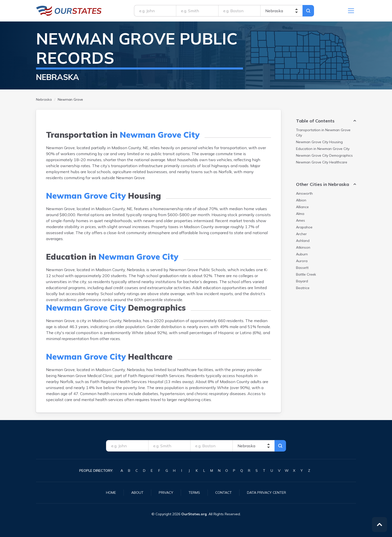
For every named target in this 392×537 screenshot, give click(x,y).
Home (111, 493)
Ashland (303, 241)
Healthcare (322, 162)
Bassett (302, 268)
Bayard (302, 281)
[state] (281, 11)
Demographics (324, 155)
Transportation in (323, 133)
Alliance (302, 207)
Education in (323, 149)
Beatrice (303, 288)
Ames (300, 220)
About (137, 493)
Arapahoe (304, 227)
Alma (300, 214)
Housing (319, 142)
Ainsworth (304, 193)
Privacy (166, 493)
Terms (194, 493)
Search (308, 11)
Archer (301, 234)
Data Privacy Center (266, 493)
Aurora (302, 261)
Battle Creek (306, 274)
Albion (301, 200)
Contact (223, 493)
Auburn (302, 254)
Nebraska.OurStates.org (69, 11)
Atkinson (303, 247)
